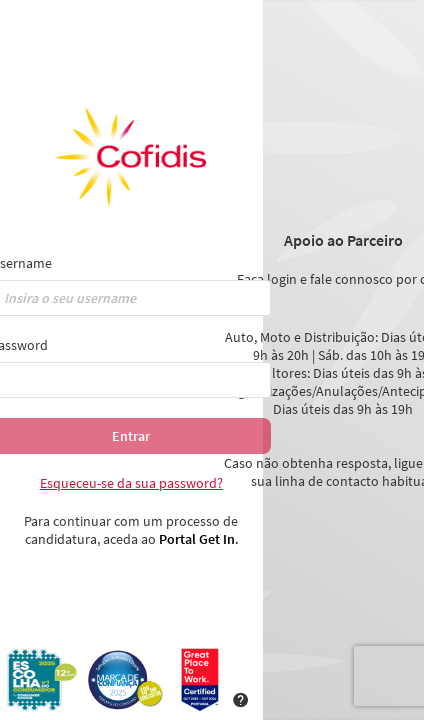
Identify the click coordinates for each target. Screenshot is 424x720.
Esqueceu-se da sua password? (131, 483)
